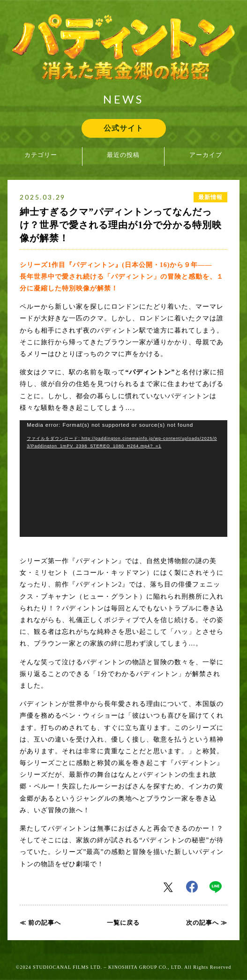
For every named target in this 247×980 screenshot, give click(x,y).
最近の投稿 (123, 155)
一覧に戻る (123, 923)
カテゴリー (41, 155)
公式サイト (123, 128)
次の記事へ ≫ (207, 923)
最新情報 (210, 197)
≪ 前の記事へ (40, 923)
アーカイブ (206, 155)
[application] (123, 479)
